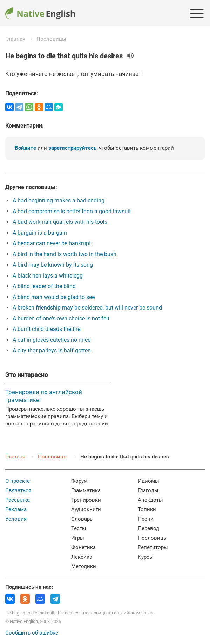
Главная (15, 39)
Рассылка (18, 500)
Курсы (146, 557)
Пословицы (51, 39)
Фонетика (83, 547)
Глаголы (148, 490)
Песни (146, 519)
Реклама (16, 509)
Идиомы (148, 481)
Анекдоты (150, 500)
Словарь (82, 519)
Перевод (148, 528)
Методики (84, 566)
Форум (79, 481)
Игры (78, 538)
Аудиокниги (86, 509)
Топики (147, 509)
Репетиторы (153, 547)
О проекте (18, 481)
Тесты (79, 528)
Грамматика (86, 490)
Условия (16, 519)
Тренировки (86, 500)
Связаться (18, 490)
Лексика (82, 557)
